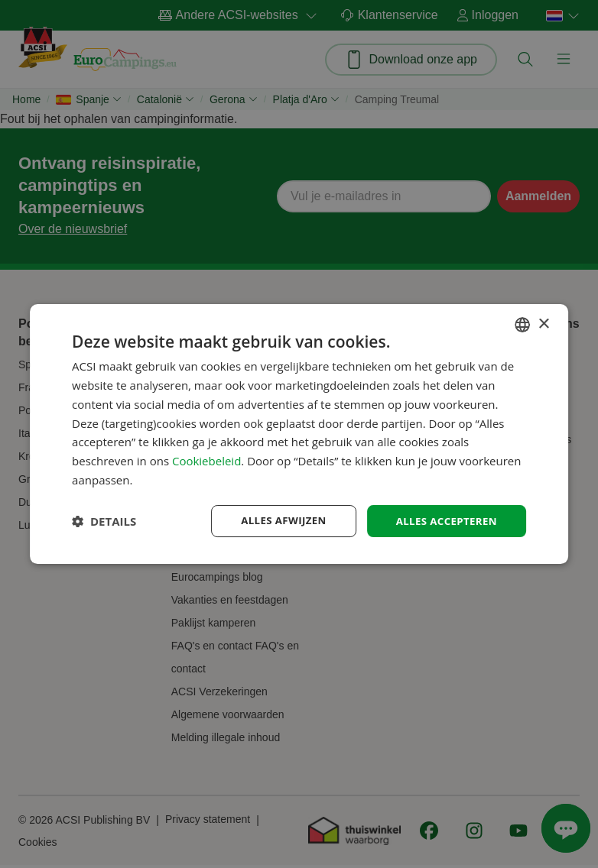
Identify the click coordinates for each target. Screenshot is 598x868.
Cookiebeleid (206, 460)
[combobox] (522, 324)
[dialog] (299, 434)
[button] (104, 521)
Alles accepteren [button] (444, 520)
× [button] (543, 323)
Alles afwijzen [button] (276, 520)
